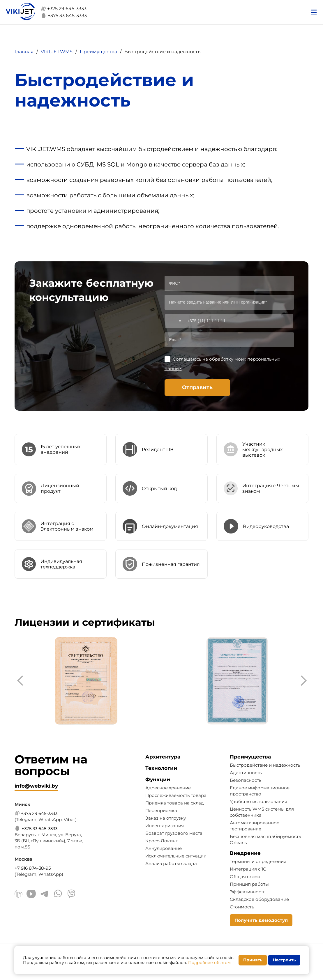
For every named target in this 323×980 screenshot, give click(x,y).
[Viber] (71, 895)
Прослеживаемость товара (176, 795)
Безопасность (246, 780)
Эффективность (248, 892)
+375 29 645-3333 (64, 9)
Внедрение (245, 853)
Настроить (284, 960)
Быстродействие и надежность (265, 765)
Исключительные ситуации (176, 856)
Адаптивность (246, 773)
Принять (253, 960)
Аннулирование (164, 848)
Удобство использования (258, 801)
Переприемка (161, 810)
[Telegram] (45, 895)
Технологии (161, 768)
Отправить (197, 387)
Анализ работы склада (171, 863)
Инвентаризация (165, 826)
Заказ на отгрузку (166, 818)
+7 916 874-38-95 (33, 868)
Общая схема (245, 877)
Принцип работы (249, 884)
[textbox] (174, 321)
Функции (158, 779)
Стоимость (242, 907)
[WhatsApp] (58, 895)
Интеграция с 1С (248, 869)
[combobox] (174, 321)
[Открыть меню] (314, 12)
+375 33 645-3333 (64, 16)
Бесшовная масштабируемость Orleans (265, 839)
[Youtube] (31, 895)
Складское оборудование (259, 899)
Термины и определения (258, 861)
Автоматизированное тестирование (255, 826)
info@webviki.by (36, 786)
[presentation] (22, 681)
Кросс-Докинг (162, 841)
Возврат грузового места (174, 833)
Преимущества (250, 757)
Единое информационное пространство (260, 791)
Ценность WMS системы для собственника (262, 812)
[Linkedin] (18, 895)
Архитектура (163, 757)
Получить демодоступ (261, 920)
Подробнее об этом (209, 963)
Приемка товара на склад (175, 803)
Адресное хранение (168, 788)
